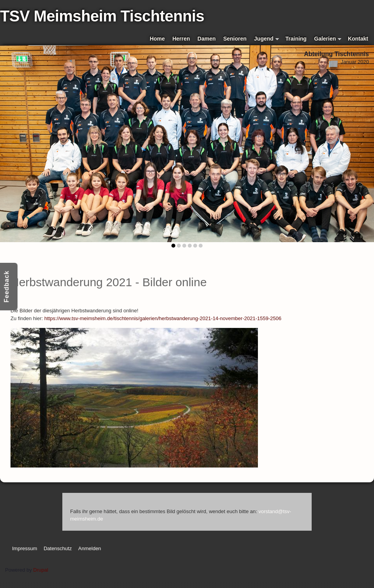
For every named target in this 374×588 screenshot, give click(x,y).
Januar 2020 (355, 62)
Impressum (25, 548)
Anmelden (90, 548)
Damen (207, 39)
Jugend (266, 39)
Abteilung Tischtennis (336, 54)
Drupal (41, 570)
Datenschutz (58, 548)
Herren (181, 39)
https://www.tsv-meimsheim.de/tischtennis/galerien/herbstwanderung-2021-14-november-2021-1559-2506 (163, 318)
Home (157, 39)
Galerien (328, 39)
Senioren (235, 39)
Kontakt (358, 39)
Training (296, 39)
